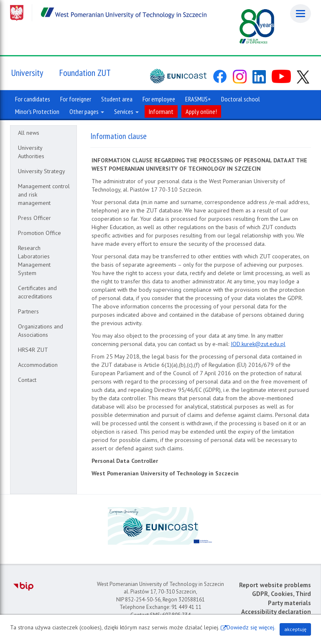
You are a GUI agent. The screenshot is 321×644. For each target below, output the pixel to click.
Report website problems (275, 585)
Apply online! (201, 111)
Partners (28, 311)
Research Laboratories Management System (34, 260)
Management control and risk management (44, 194)
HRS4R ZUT (33, 350)
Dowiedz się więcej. (251, 627)
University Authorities (31, 152)
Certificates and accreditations (37, 292)
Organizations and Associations (41, 331)
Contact (27, 380)
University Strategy (42, 171)
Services (126, 111)
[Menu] (301, 14)
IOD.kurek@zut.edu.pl (258, 344)
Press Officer (34, 218)
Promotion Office (39, 233)
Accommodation (38, 365)
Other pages (87, 111)
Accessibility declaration (276, 612)
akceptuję (295, 629)
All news (29, 133)
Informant (161, 111)
